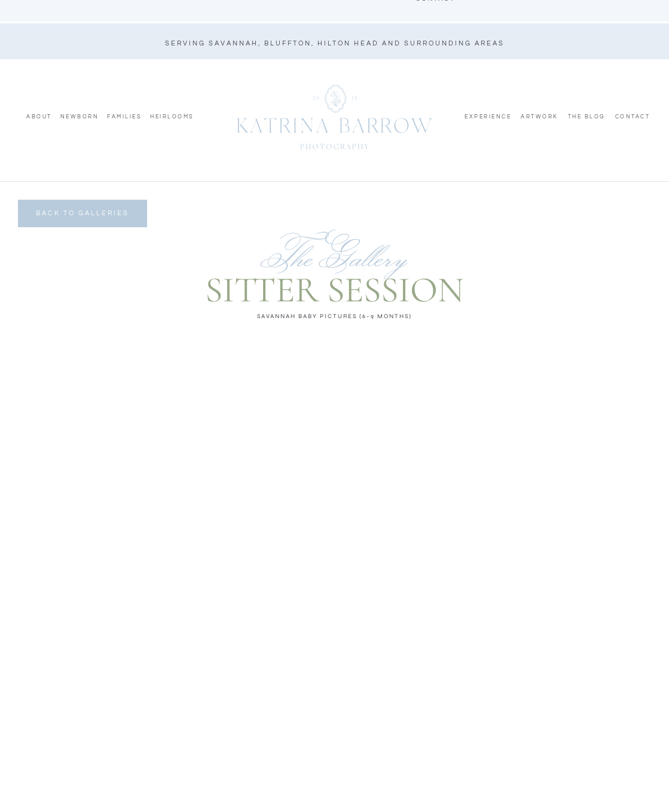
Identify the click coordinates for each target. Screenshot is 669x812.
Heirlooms (172, 117)
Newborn (80, 117)
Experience (488, 117)
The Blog (587, 117)
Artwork (540, 117)
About (39, 117)
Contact (633, 117)
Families (124, 117)
